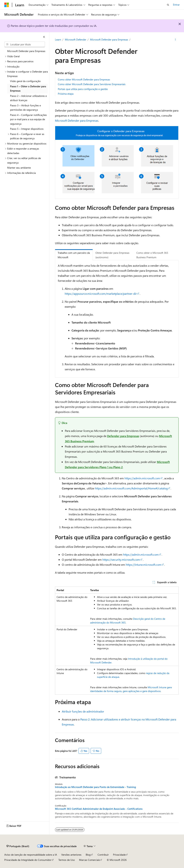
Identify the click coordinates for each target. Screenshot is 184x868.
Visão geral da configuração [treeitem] (25, 81)
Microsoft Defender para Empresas (109, 39)
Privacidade (119, 855)
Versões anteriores (71, 855)
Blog (88, 855)
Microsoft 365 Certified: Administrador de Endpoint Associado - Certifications (99, 809)
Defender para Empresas (123, 436)
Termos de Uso (67, 860)
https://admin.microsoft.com (142, 478)
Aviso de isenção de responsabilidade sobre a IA (31, 855)
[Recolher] (44, 37)
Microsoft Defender (76, 39)
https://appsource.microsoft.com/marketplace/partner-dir (101, 294)
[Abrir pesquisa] (168, 5)
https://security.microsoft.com (121, 560)
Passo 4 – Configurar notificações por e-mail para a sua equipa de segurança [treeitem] (28, 119)
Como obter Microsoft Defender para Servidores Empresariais (92, 84)
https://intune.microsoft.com (144, 565)
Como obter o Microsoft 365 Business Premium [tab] (152, 255)
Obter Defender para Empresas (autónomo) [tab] (112, 255)
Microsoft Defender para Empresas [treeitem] (26, 51)
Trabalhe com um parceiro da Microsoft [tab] (74, 255)
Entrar (176, 5)
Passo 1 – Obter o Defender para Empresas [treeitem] (28, 89)
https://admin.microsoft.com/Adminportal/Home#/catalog (131, 488)
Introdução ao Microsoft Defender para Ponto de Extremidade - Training (95, 787)
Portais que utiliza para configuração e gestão (83, 89)
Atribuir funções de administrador (83, 711)
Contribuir (103, 855)
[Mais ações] (175, 40)
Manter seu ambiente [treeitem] (19, 168)
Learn (58, 39)
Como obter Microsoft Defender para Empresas (84, 79)
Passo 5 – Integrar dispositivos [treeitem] (27, 129)
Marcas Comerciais (89, 860)
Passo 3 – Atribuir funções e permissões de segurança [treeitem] (25, 108)
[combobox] (25, 44)
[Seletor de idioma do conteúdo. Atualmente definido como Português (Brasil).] (18, 846)
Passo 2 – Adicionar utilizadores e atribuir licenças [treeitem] (28, 98)
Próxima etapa (66, 94)
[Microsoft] (7, 5)
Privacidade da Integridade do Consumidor (28, 860)
